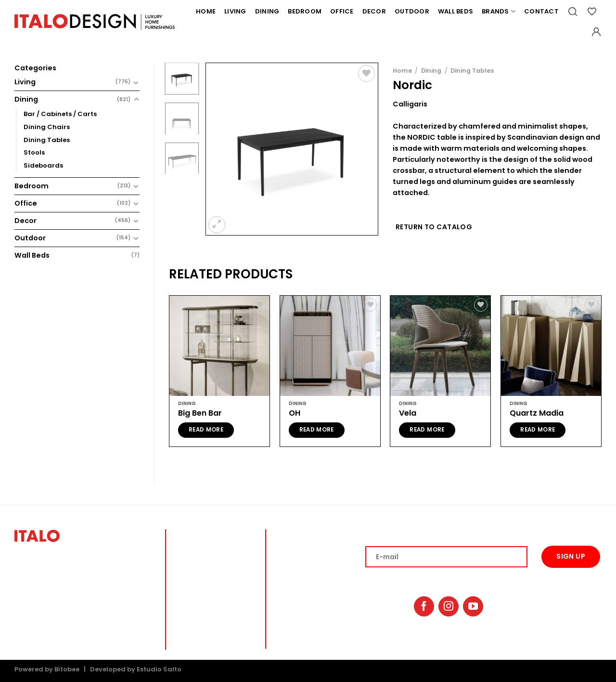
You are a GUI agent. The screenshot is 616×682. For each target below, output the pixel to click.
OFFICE (286, 576)
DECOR (285, 589)
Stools (34, 152)
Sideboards (43, 165)
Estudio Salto (159, 669)
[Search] (573, 12)
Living (235, 11)
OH (295, 413)
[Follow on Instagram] (449, 606)
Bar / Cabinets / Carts (60, 114)
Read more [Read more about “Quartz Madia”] (538, 430)
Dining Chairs (47, 127)
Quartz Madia (537, 413)
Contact (541, 11)
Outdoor (412, 11)
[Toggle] (136, 82)
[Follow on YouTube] (473, 606)
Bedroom (305, 11)
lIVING (285, 532)
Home (206, 11)
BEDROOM (290, 561)
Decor (374, 11)
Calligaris (410, 104)
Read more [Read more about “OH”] (317, 430)
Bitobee (67, 669)
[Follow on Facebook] (424, 606)
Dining (267, 11)
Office (342, 11)
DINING (286, 547)
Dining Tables (47, 140)
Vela (408, 413)
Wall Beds (456, 11)
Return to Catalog (434, 227)
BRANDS (287, 613)
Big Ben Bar (200, 413)
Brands (499, 12)
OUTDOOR (290, 601)
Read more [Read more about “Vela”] (427, 430)
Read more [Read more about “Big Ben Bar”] (206, 430)
